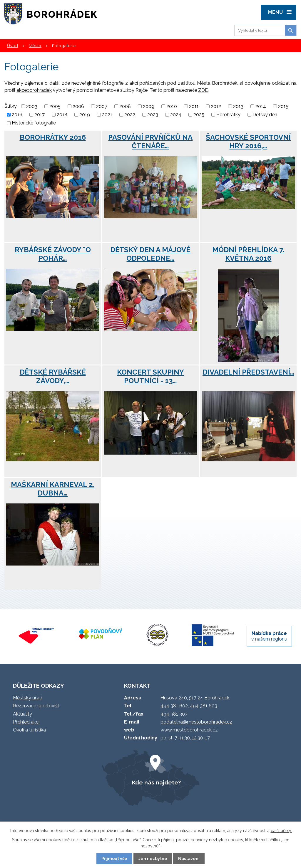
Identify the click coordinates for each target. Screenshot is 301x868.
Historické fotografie (34, 123)
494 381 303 (174, 714)
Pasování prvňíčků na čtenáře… (150, 142)
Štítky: (11, 106)
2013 (238, 106)
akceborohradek (34, 90)
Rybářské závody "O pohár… (53, 254)
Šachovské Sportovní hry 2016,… (248, 142)
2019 (85, 115)
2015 (283, 106)
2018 (62, 115)
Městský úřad (28, 698)
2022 (130, 115)
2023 (153, 115)
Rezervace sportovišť (36, 706)
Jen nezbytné (153, 859)
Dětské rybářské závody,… (53, 376)
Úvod (13, 46)
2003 (32, 106)
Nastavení (189, 859)
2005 (55, 106)
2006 (78, 106)
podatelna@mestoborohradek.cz (196, 722)
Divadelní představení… (248, 372)
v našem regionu (269, 636)
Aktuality (22, 714)
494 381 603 (204, 706)
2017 (40, 115)
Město (35, 46)
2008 (125, 106)
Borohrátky (228, 115)
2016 (17, 115)
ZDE (203, 90)
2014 (261, 106)
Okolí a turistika (29, 730)
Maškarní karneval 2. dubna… (53, 489)
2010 (172, 106)
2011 (194, 106)
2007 (102, 106)
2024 (176, 115)
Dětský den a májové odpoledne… (150, 254)
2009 (149, 106)
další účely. (281, 831)
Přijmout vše (114, 859)
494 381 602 (174, 706)
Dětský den (265, 115)
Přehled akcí (26, 722)
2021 (107, 115)
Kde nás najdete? (156, 782)
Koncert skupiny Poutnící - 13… (150, 376)
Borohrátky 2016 (53, 137)
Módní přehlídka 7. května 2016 (248, 254)
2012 (216, 106)
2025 (199, 115)
